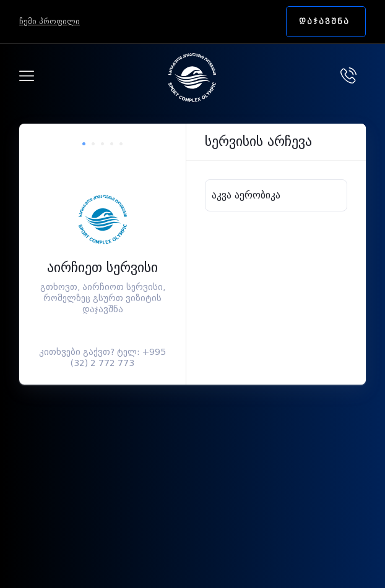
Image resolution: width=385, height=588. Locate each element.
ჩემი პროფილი (50, 21)
